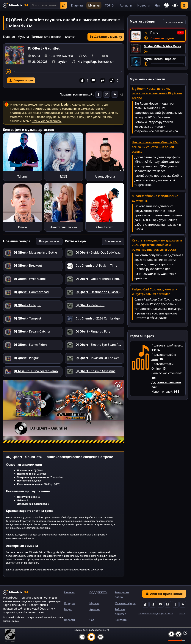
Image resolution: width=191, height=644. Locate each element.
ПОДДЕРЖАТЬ (98, 592)
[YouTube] (160, 604)
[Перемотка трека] (68, 72)
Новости (143, 5)
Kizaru (22, 227)
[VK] (183, 604)
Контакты (121, 620)
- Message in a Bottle (35, 252)
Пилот (155, 33)
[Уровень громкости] (177, 640)
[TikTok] (145, 604)
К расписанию (174, 22)
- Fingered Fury (93, 331)
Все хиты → (113, 241)
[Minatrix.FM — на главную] (15, 5)
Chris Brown (105, 227)
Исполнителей (162, 392)
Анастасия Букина (64, 227)
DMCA (182, 614)
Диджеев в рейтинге (166, 382)
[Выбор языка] (166, 5)
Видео (68, 609)
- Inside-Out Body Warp (99, 252)
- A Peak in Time (96, 265)
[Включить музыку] (91, 637)
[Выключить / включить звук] (171, 634)
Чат (157, 5)
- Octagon (28, 305)
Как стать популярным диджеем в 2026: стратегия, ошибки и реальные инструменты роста (157, 245)
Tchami (22, 176)
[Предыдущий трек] (82, 637)
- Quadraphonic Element (100, 279)
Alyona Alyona (105, 176)
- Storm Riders (31, 345)
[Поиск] (49, 5)
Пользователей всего (167, 345)
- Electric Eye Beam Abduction (103, 345)
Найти (64, 5)
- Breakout (28, 265)
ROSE (64, 176)
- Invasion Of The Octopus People (106, 358)
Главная (77, 5)
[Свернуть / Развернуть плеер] (184, 633)
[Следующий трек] (101, 637)
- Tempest (28, 318)
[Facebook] (175, 604)
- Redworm (90, 305)
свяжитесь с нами (74, 117)
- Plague (26, 358)
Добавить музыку (106, 37)
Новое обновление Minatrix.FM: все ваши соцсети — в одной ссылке (155, 147)
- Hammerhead (31, 292)
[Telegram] (153, 604)
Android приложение (164, 594)
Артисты (126, 5)
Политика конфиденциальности (156, 614)
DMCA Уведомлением (46, 121)
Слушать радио (162, 38)
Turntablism (40, 37)
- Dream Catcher (32, 331)
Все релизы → (49, 241)
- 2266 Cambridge (98, 318)
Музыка (94, 5)
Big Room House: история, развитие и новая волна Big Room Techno (157, 93)
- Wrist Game (30, 279)
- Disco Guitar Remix (36, 371)
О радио (69, 603)
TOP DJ (110, 5)
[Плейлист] (179, 634)
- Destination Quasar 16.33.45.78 (105, 292)
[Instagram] (168, 604)
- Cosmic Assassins (95, 371)
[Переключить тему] (175, 5)
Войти (184, 5)
